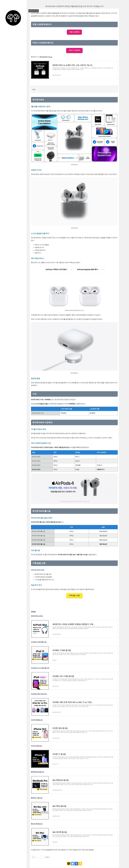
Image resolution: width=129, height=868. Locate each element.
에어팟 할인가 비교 (46, 57)
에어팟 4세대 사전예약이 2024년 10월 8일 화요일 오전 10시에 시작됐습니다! (74, 6)
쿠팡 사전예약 (74, 32)
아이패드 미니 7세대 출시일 (40, 668)
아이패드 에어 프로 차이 (39, 694)
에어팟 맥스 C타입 (37, 616)
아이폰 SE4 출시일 (37, 720)
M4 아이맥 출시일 (37, 824)
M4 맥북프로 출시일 (37, 772)
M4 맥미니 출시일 (37, 798)
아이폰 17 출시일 (36, 746)
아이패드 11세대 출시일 (39, 642)
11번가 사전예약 (74, 50)
